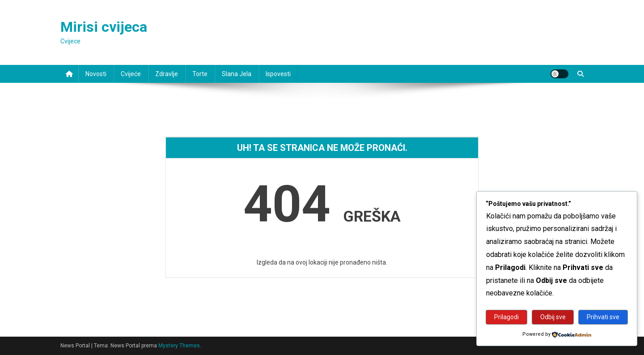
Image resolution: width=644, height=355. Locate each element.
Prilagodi (506, 317)
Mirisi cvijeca (104, 27)
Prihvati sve (603, 317)
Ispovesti (278, 74)
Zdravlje (167, 74)
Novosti (96, 74)
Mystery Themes (179, 346)
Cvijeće (131, 74)
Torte (200, 74)
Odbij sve (553, 317)
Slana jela (237, 74)
